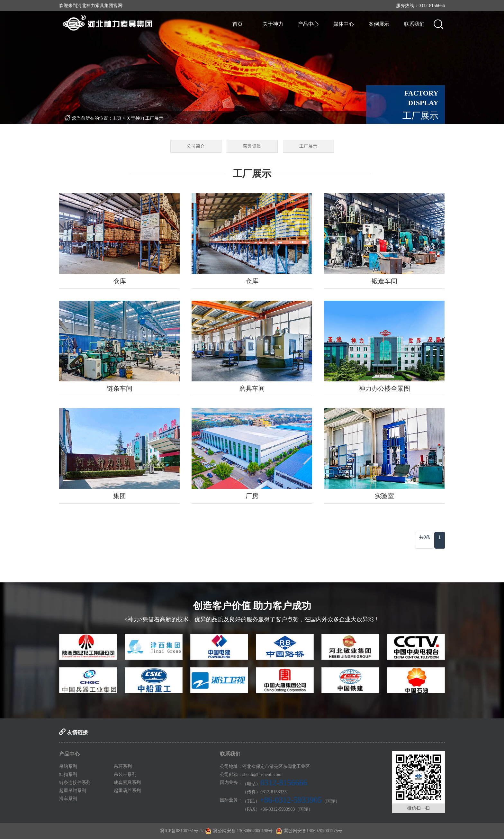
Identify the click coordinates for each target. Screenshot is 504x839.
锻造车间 (384, 281)
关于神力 (273, 24)
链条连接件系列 (75, 783)
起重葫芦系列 (127, 791)
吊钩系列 (68, 766)
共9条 (425, 537)
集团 (120, 496)
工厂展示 (154, 118)
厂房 (252, 496)
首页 (238, 24)
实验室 (384, 496)
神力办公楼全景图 (384, 388)
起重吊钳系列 (73, 791)
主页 (117, 118)
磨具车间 (252, 388)
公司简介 (196, 146)
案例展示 (379, 24)
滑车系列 (68, 799)
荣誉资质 (252, 146)
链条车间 (120, 388)
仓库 (120, 281)
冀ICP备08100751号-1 (181, 831)
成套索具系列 (127, 783)
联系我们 (414, 24)
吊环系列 (123, 766)
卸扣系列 (68, 775)
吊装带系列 (125, 775)
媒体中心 (344, 24)
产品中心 (308, 24)
